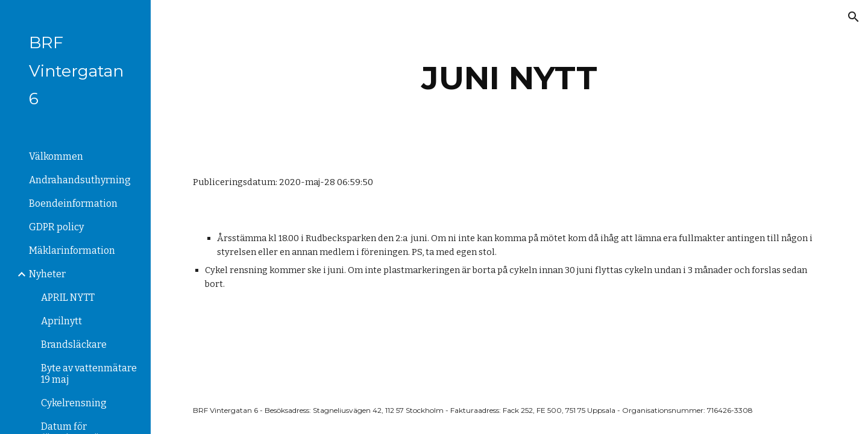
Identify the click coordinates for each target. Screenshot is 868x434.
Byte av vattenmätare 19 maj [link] (89, 374)
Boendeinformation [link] (73, 203)
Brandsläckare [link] (74, 344)
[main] (510, 78)
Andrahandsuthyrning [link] (80, 180)
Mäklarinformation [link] (72, 250)
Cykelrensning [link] (74, 403)
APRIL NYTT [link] (68, 297)
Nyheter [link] (47, 274)
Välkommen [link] (56, 156)
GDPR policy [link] (56, 227)
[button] (854, 17)
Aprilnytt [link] (61, 321)
